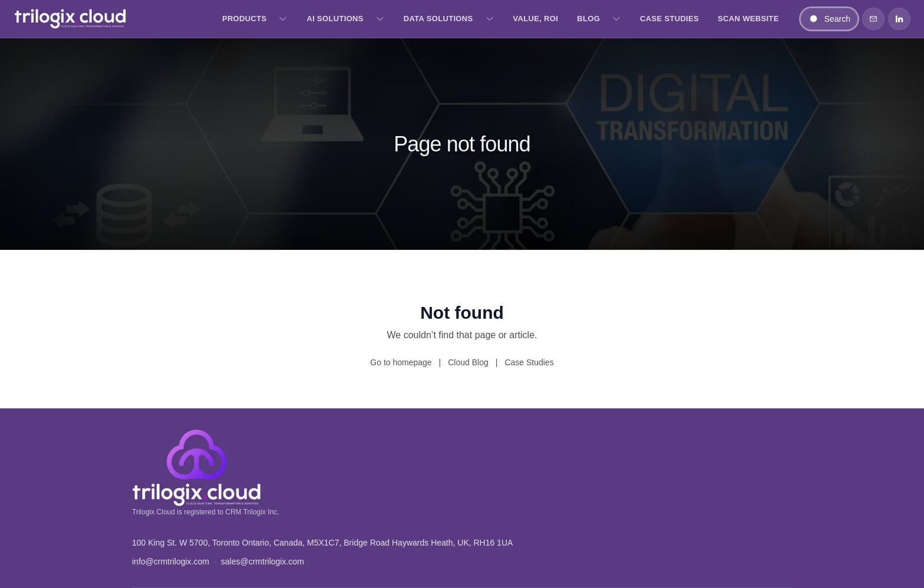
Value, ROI (536, 19)
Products (245, 19)
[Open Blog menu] (616, 19)
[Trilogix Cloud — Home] (71, 19)
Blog (588, 19)
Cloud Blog (468, 362)
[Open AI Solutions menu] (380, 19)
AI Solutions (335, 19)
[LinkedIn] (899, 19)
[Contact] (873, 19)
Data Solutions (438, 19)
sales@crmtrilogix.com (263, 561)
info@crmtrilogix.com (171, 561)
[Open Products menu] (283, 19)
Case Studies (669, 19)
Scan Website (748, 19)
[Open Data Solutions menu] (490, 19)
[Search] (829, 19)
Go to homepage (401, 362)
